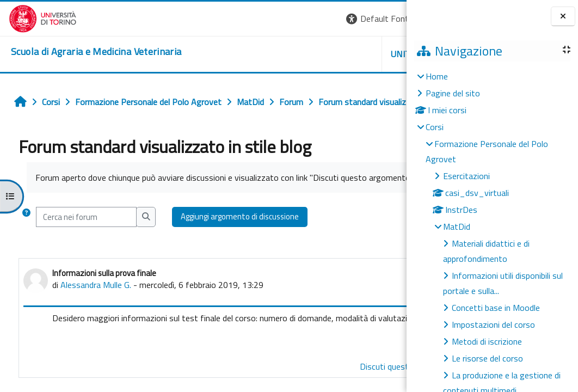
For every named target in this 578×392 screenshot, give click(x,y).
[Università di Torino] (34, 17)
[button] (257, 19)
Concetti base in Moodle (496, 308)
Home (437, 76)
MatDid (457, 226)
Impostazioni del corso (493, 324)
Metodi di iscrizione (487, 341)
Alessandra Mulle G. (93, 322)
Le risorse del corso (487, 358)
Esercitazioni (466, 176)
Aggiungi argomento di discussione (236, 253)
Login (388, 19)
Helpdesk (341, 54)
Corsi (435, 127)
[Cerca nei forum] (83, 254)
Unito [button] (279, 54)
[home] (87, 52)
